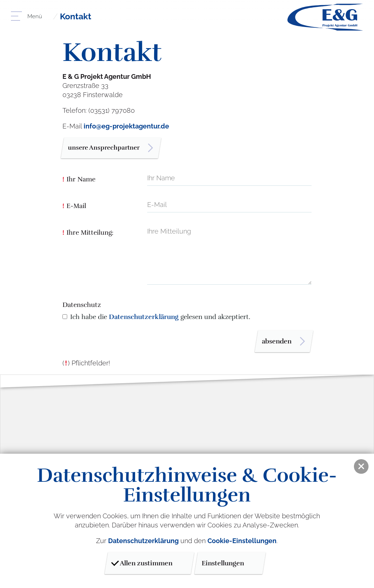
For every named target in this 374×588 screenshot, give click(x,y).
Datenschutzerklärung (144, 318)
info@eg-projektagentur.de (126, 126)
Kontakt (77, 16)
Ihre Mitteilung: (88, 234)
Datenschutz (82, 306)
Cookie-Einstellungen (242, 541)
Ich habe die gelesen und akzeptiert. (160, 318)
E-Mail (74, 207)
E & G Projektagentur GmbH (325, 17)
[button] (361, 466)
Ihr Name (79, 181)
